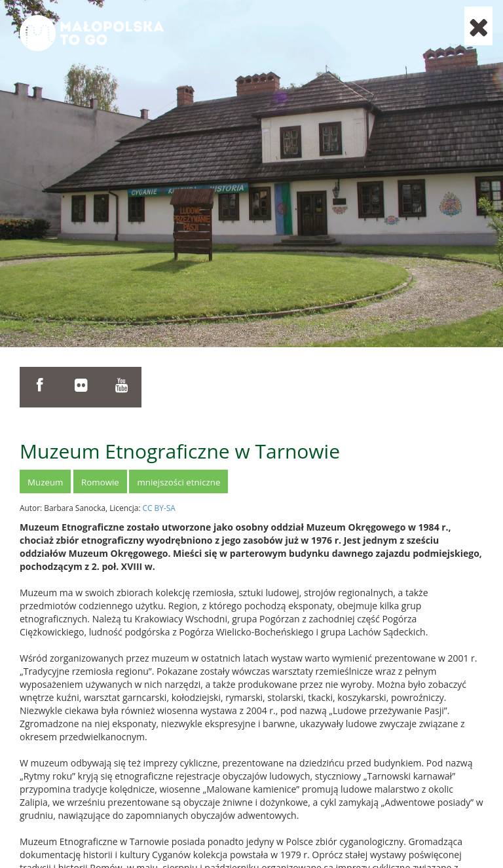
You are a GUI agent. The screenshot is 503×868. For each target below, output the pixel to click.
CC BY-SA (159, 508)
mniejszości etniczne (178, 482)
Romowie (100, 482)
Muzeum (45, 482)
